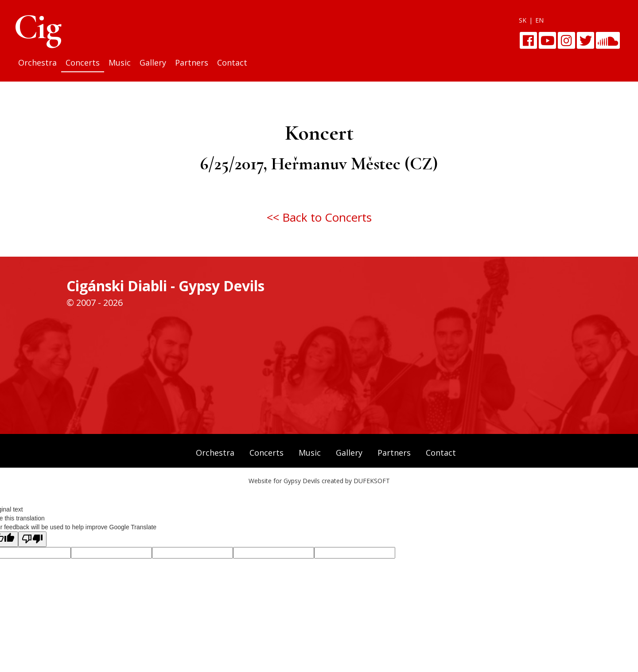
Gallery (153, 63)
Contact (232, 63)
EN (539, 20)
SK (523, 20)
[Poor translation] (32, 539)
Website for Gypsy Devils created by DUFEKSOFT (319, 481)
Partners (192, 63)
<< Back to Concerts (319, 217)
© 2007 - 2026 (95, 303)
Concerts (83, 63)
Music (120, 63)
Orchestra (37, 63)
